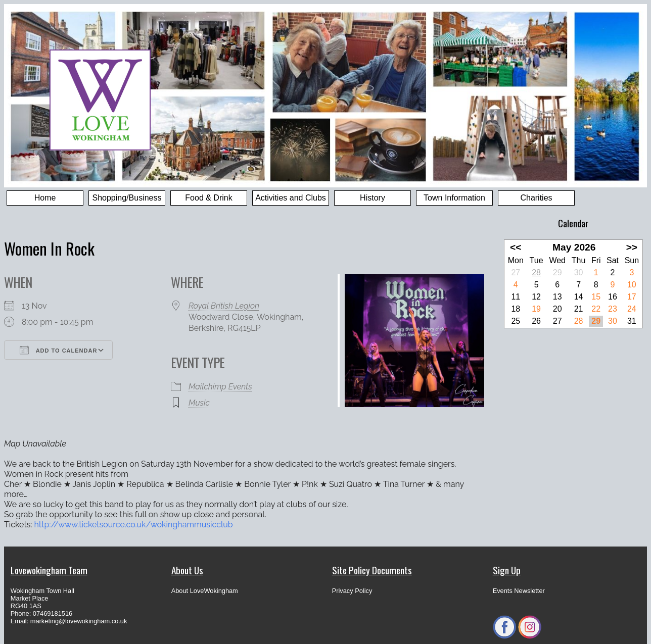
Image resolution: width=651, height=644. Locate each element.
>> (632, 247)
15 (596, 297)
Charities (536, 198)
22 (596, 309)
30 (613, 321)
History (373, 198)
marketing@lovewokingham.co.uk (79, 621)
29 (596, 321)
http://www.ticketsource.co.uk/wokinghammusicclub (134, 525)
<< (516, 247)
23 (613, 309)
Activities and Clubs (291, 198)
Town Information (454, 198)
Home (45, 198)
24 (632, 309)
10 (632, 285)
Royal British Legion (224, 306)
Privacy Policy (352, 591)
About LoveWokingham (205, 591)
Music (199, 403)
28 (536, 273)
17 (632, 297)
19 (536, 309)
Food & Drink (208, 198)
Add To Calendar (58, 350)
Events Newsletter (519, 591)
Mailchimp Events (220, 387)
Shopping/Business (127, 198)
